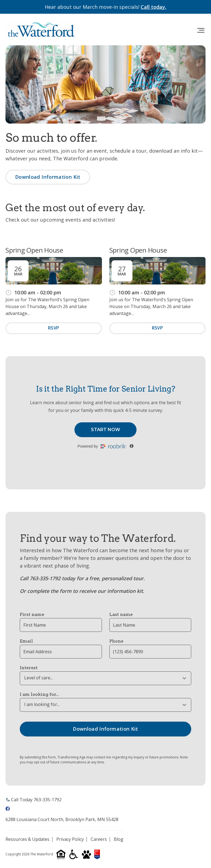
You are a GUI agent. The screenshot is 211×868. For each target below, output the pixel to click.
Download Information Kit (48, 177)
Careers (99, 839)
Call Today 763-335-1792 (36, 800)
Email (26, 641)
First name (32, 614)
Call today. (153, 7)
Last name (121, 614)
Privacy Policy (70, 839)
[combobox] (105, 678)
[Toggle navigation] (201, 30)
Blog (119, 839)
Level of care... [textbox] (38, 678)
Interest (29, 668)
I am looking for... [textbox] (42, 704)
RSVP (54, 328)
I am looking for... (39, 694)
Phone (116, 641)
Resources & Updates (27, 839)
